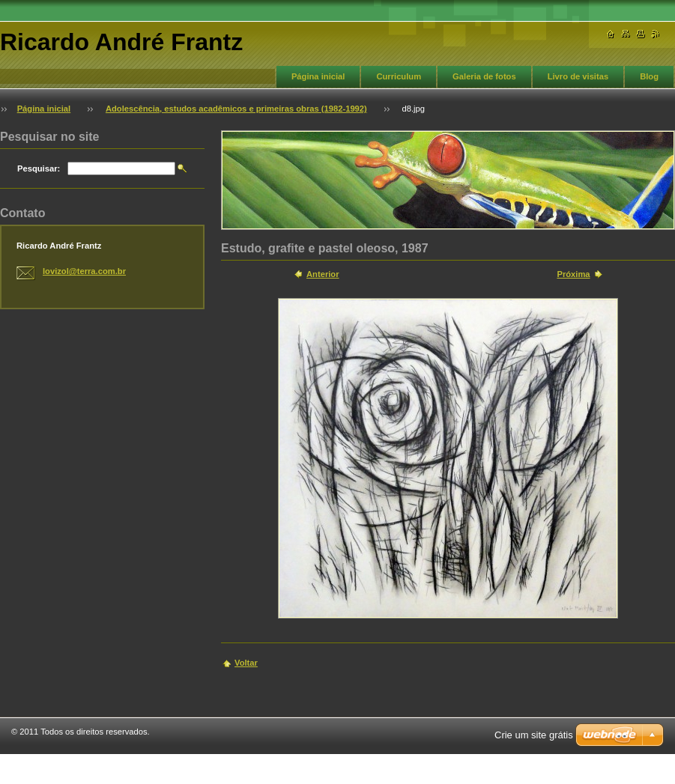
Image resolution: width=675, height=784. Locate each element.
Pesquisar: (39, 168)
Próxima (573, 274)
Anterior (323, 274)
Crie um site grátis (534, 735)
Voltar (246, 663)
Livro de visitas (578, 76)
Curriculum (399, 76)
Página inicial (318, 76)
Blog (649, 76)
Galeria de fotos (484, 76)
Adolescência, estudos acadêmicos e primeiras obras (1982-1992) (236, 109)
